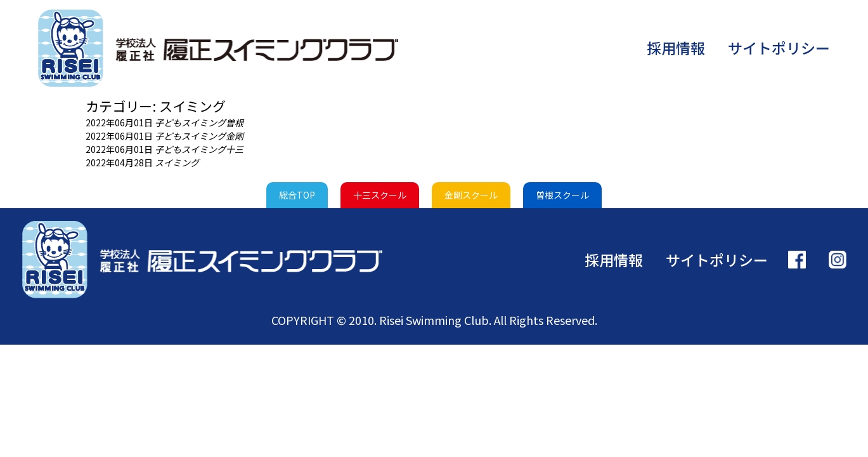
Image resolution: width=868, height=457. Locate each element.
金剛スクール (471, 195)
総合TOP (297, 195)
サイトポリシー (779, 48)
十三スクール (380, 195)
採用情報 (676, 48)
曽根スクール (562, 195)
